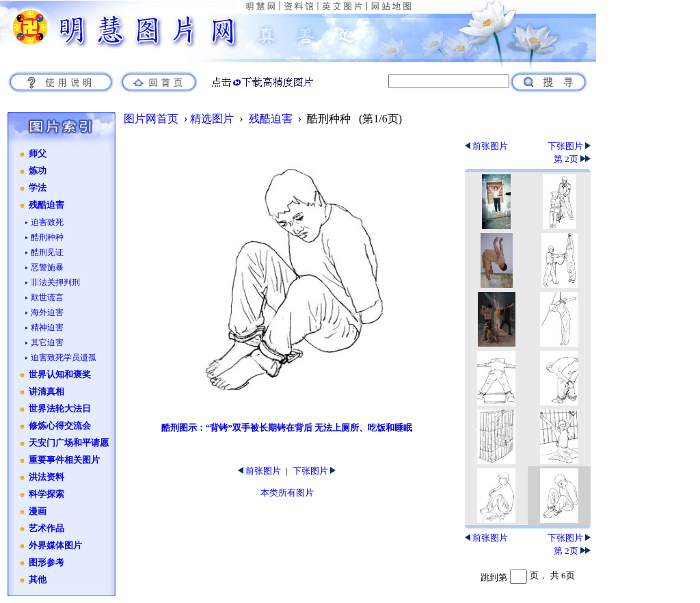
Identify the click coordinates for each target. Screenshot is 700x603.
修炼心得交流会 (60, 426)
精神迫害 (47, 327)
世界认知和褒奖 (60, 375)
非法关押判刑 (55, 282)
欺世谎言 (47, 297)
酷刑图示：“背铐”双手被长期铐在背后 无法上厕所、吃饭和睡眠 (287, 428)
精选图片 (212, 119)
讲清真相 (46, 392)
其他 (38, 580)
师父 (38, 154)
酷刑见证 (47, 252)
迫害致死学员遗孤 (64, 358)
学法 (38, 188)
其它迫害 (47, 343)
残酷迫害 (46, 205)
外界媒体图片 (55, 546)
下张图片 (314, 471)
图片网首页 (151, 119)
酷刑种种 (47, 237)
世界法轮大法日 (60, 409)
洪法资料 (46, 477)
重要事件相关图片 (64, 460)
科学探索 (46, 494)
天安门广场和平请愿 (69, 443)
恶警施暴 (47, 267)
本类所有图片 (287, 493)
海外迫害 (47, 312)
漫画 (38, 511)
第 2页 (572, 159)
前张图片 (259, 471)
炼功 (38, 171)
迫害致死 (47, 222)
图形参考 (46, 563)
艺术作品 (46, 528)
